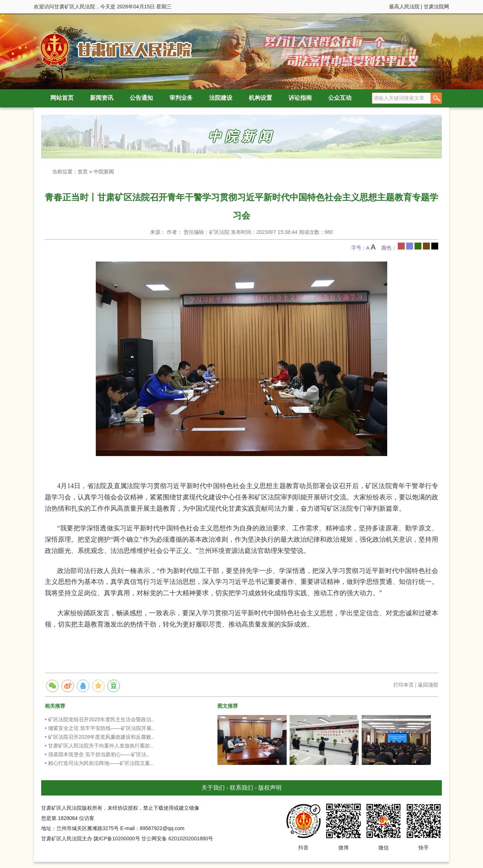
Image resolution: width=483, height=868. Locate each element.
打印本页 (404, 685)
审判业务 (181, 98)
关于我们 (213, 788)
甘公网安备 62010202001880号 (177, 838)
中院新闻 (104, 172)
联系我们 (241, 788)
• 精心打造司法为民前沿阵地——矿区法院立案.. (99, 763)
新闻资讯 (102, 98)
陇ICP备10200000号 (117, 838)
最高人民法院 (404, 7)
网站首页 (62, 98)
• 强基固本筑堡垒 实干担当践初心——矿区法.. (97, 754)
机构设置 (260, 98)
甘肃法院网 (436, 7)
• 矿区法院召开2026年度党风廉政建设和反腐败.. (99, 737)
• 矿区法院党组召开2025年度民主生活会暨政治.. (99, 719)
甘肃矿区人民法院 (114, 49)
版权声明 (270, 788)
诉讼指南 (300, 98)
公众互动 (340, 98)
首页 (83, 172)
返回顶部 (428, 685)
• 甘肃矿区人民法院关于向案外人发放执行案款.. (99, 746)
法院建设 (221, 98)
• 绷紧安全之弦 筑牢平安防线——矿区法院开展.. (99, 728)
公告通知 (141, 98)
